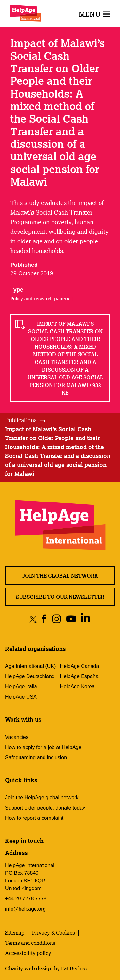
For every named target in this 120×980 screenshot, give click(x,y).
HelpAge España (79, 676)
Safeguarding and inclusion (36, 758)
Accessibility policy (28, 953)
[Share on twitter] (33, 619)
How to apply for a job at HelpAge (43, 747)
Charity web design (29, 968)
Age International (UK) (30, 666)
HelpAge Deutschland (30, 676)
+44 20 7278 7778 (26, 899)
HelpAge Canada (80, 666)
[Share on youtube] (71, 619)
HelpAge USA (21, 697)
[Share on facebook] (44, 619)
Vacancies (17, 737)
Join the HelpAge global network (42, 798)
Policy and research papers (40, 299)
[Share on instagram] (56, 619)
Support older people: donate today (45, 808)
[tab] (26, 420)
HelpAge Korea (78, 687)
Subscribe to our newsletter (60, 597)
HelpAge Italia (21, 687)
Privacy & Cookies (53, 933)
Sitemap (15, 933)
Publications (21, 420)
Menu (94, 14)
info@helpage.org (25, 909)
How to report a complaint (34, 818)
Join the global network (60, 576)
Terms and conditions (30, 943)
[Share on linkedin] (85, 619)
